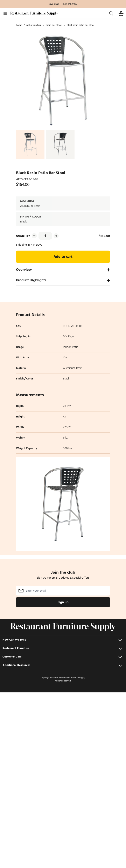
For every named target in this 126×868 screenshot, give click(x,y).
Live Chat (54, 4)
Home (19, 25)
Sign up (63, 602)
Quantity (23, 236)
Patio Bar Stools (54, 25)
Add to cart (63, 257)
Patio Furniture (34, 25)
